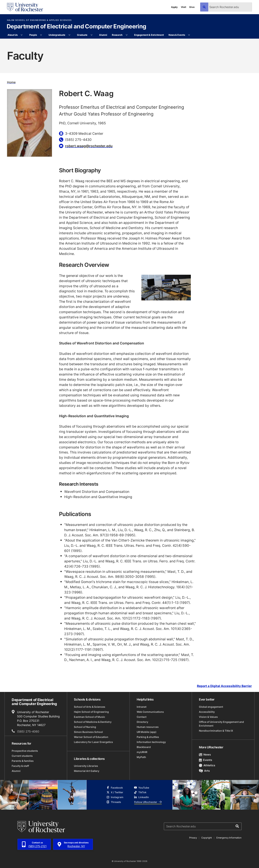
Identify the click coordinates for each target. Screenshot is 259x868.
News (205, 755)
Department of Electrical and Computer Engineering (76, 27)
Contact (142, 717)
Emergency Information (229, 838)
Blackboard (144, 747)
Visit (184, 7)
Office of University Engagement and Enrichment (221, 724)
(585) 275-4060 (28, 731)
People (33, 35)
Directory (142, 722)
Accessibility (207, 712)
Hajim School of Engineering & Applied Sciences (39, 20)
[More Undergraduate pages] (69, 35)
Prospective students (25, 751)
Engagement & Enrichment (149, 35)
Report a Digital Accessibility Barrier (224, 686)
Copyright (207, 838)
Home (11, 82)
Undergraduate (57, 35)
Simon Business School (88, 732)
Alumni (103, 35)
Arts (204, 771)
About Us (13, 35)
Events (206, 760)
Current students (22, 756)
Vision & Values (208, 717)
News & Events (177, 35)
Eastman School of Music (89, 717)
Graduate (82, 35)
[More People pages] (41, 35)
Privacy (193, 838)
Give (192, 7)
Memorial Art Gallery (87, 771)
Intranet (142, 707)
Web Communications (150, 712)
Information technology (151, 742)
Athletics (207, 765)
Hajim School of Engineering (91, 712)
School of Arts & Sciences (90, 707)
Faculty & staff (20, 766)
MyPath (141, 757)
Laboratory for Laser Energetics (93, 742)
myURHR (142, 752)
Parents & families (23, 761)
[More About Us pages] (22, 35)
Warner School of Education (91, 737)
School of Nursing (85, 727)
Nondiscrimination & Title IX (216, 731)
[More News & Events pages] (189, 35)
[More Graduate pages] (91, 35)
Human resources (148, 727)
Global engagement (211, 707)
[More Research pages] (127, 35)
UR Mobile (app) (147, 732)
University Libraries (86, 766)
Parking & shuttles (148, 737)
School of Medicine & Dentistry (93, 722)
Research (117, 35)
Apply (174, 7)
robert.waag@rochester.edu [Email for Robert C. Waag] (89, 146)
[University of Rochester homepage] (25, 7)
